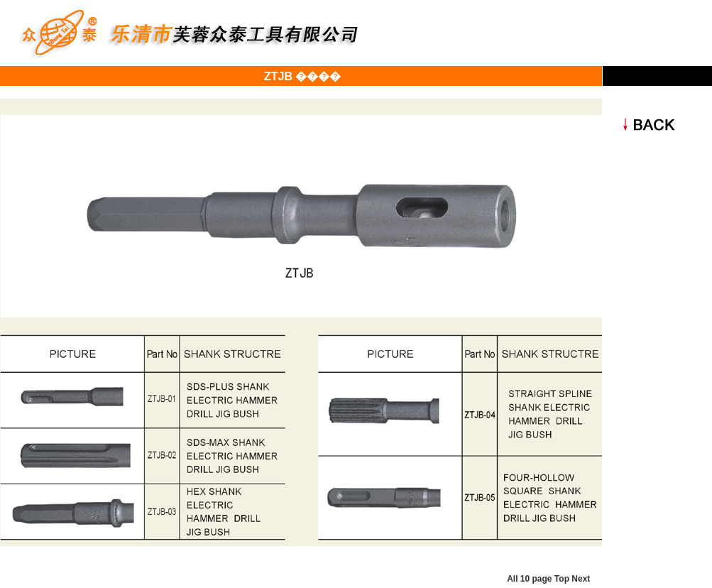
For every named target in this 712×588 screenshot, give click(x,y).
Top (562, 579)
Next (581, 579)
